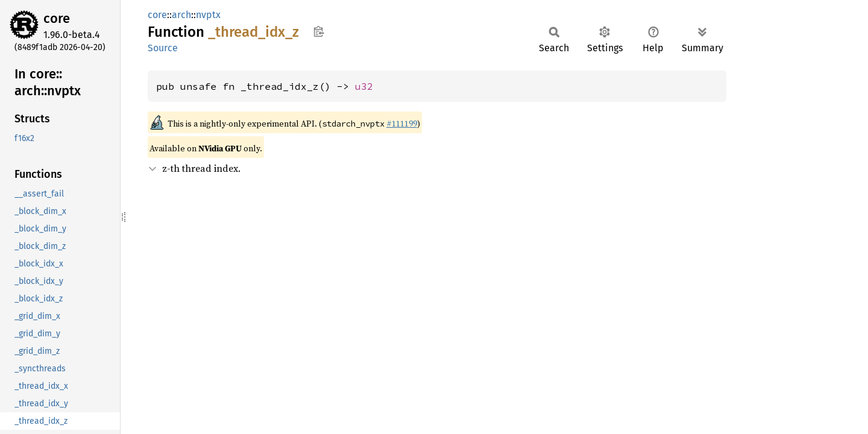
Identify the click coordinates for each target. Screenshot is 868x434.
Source (163, 48)
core (57, 18)
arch (181, 15)
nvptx (208, 15)
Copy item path (319, 31)
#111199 (402, 124)
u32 (364, 86)
